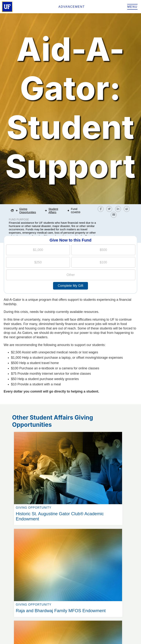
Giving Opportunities (28, 211)
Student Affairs (53, 211)
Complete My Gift (70, 286)
